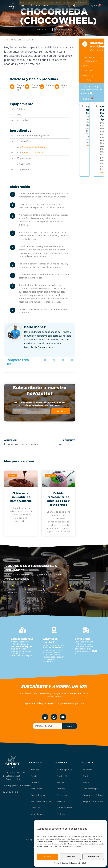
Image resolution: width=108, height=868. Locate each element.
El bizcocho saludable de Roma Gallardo (21, 497)
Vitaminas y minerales (41, 801)
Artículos (61, 789)
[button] (45, 360)
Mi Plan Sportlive (64, 770)
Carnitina (35, 782)
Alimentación (37, 814)
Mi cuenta (88, 770)
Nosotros (61, 801)
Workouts (61, 782)
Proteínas (35, 770)
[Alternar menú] (23, 6)
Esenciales (35, 808)
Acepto (48, 857)
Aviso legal (29, 840)
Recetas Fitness (64, 776)
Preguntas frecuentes (93, 801)
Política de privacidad (78, 863)
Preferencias (93, 857)
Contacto (61, 814)
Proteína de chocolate (32, 152)
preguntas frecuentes (49, 660)
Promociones (63, 795)
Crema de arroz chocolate (34, 147)
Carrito (86, 776)
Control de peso (38, 795)
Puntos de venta (64, 808)
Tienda (86, 782)
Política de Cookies (61, 863)
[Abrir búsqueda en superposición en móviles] (44, 6)
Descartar (70, 857)
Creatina (34, 776)
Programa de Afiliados (93, 795)
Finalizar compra (91, 789)
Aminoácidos (36, 789)
